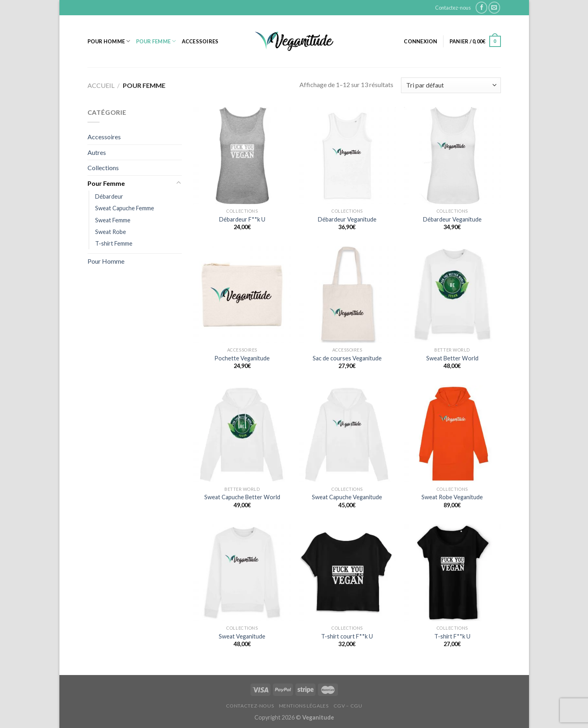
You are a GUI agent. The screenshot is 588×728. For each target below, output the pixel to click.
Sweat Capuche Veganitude (347, 497)
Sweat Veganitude (242, 636)
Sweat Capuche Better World (242, 497)
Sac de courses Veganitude (347, 358)
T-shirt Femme (114, 243)
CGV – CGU (348, 706)
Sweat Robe (111, 232)
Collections (103, 168)
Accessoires (200, 41)
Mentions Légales (304, 706)
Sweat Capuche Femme (125, 208)
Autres (97, 152)
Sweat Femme (113, 220)
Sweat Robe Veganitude (452, 497)
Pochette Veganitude (242, 358)
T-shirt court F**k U (347, 636)
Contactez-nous (453, 8)
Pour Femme (156, 41)
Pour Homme (109, 41)
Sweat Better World (452, 358)
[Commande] (451, 85)
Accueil (101, 85)
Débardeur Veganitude (347, 219)
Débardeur (109, 196)
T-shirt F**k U (452, 636)
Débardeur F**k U (242, 219)
